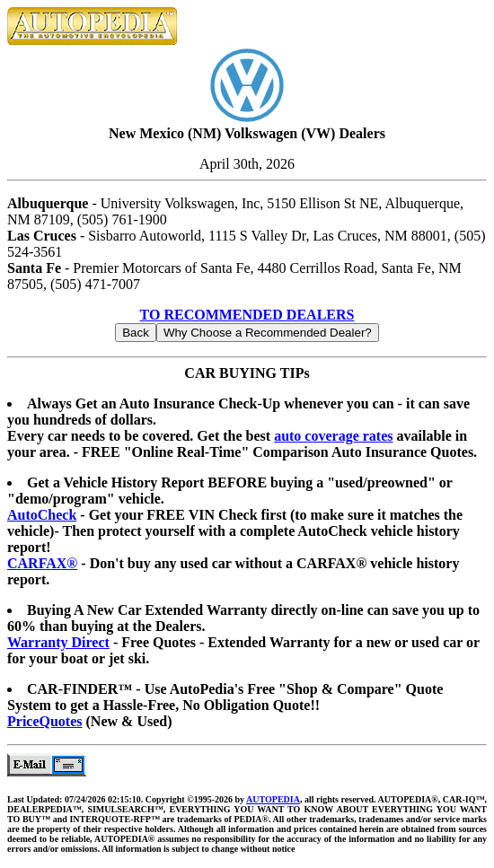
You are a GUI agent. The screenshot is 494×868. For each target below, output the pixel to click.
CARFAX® (42, 563)
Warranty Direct (58, 642)
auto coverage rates (333, 436)
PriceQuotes (45, 721)
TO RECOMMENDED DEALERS (247, 315)
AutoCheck (42, 515)
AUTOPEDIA (273, 799)
